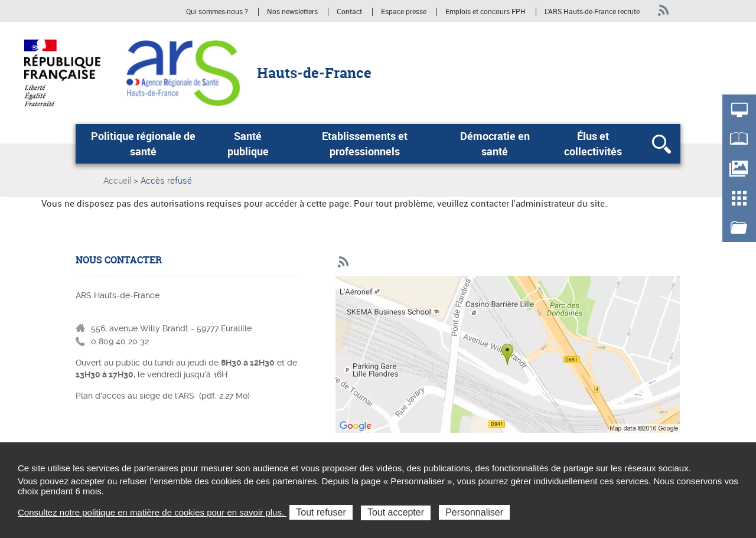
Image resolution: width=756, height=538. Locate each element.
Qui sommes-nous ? (217, 12)
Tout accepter (396, 512)
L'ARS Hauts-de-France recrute (592, 12)
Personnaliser (474, 512)
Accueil (117, 180)
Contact (349, 12)
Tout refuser (321, 512)
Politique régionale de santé (143, 144)
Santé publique (248, 144)
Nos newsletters (292, 12)
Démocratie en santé (495, 144)
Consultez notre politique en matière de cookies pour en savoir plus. (152, 512)
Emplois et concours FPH (486, 12)
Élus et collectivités (593, 144)
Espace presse (404, 12)
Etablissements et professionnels (365, 144)
